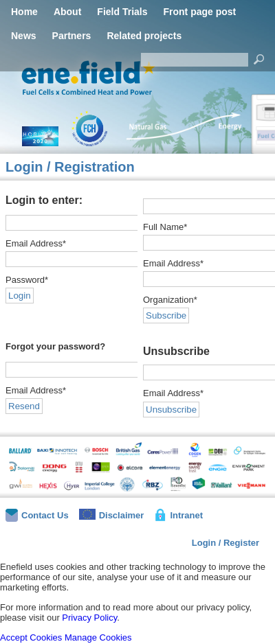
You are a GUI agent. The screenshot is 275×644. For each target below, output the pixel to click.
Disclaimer (112, 515)
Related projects (144, 36)
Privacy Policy (89, 618)
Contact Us (37, 515)
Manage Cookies (98, 637)
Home (24, 12)
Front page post (199, 12)
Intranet (178, 515)
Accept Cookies (31, 637)
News (24, 36)
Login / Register (225, 543)
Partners (72, 36)
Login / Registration (70, 167)
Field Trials (122, 12)
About (67, 12)
